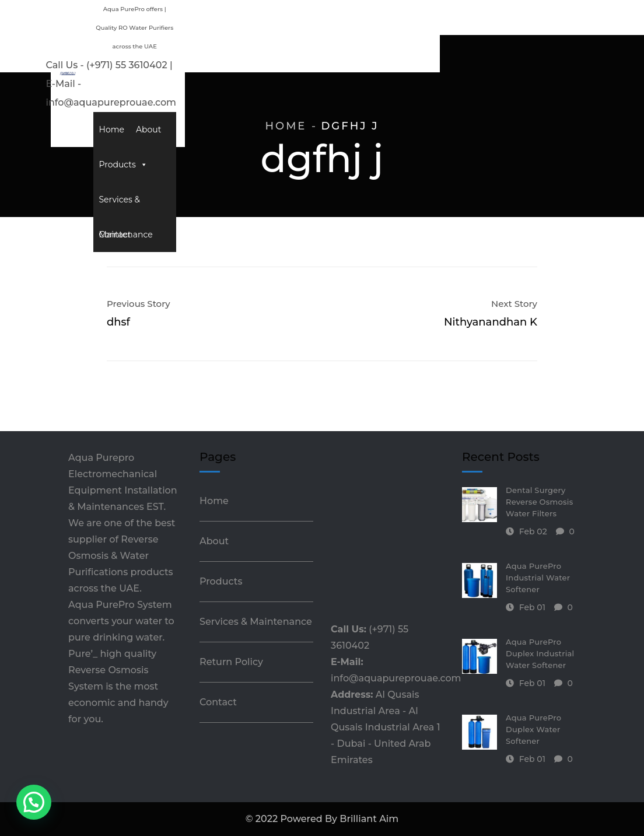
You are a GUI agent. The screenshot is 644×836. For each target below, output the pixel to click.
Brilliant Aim (369, 819)
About (251, 55)
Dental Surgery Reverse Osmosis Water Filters (539, 502)
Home (214, 55)
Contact (460, 55)
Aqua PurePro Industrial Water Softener (538, 578)
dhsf (118, 322)
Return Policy (231, 662)
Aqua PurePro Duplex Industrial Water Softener (540, 653)
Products (299, 55)
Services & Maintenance (384, 55)
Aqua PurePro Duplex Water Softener (533, 729)
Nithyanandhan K (491, 322)
